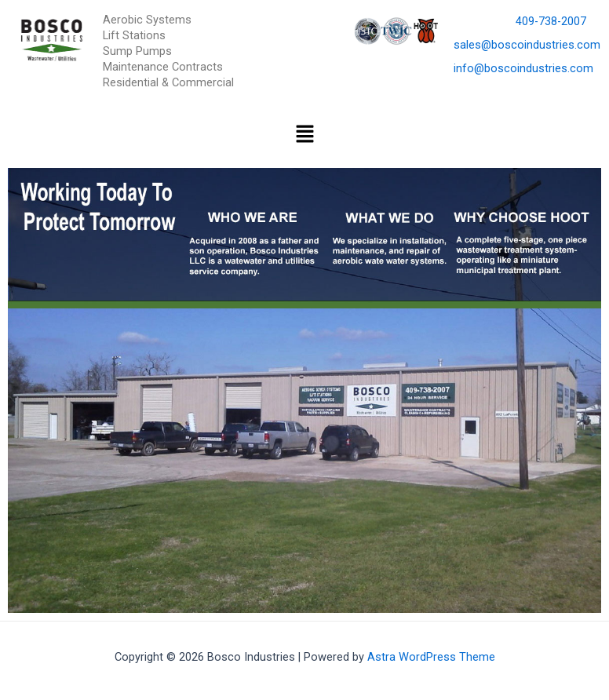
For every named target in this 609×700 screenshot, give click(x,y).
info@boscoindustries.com (523, 68)
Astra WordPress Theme (431, 657)
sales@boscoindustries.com (527, 45)
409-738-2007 (551, 21)
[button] (304, 135)
